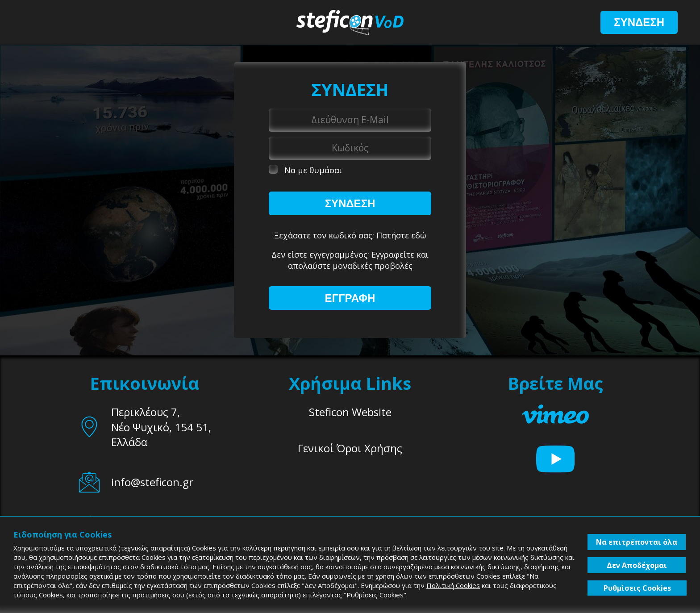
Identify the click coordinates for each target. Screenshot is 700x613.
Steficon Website (350, 412)
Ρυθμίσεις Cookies (637, 588)
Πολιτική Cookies (453, 585)
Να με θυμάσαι (305, 170)
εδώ (419, 235)
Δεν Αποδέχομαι (637, 565)
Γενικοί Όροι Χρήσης (350, 448)
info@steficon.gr (152, 482)
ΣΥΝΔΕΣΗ (639, 22)
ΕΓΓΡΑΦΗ (350, 298)
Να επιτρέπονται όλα (637, 542)
